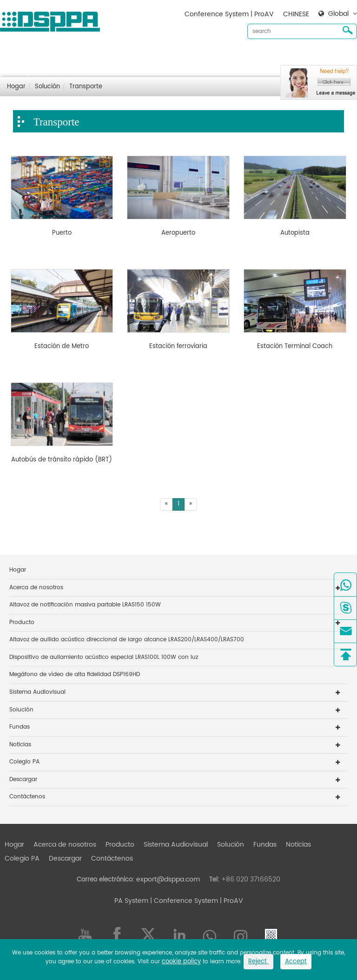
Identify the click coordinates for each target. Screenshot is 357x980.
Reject (258, 962)
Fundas (265, 56)
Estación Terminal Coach (295, 347)
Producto (120, 56)
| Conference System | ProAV (196, 901)
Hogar (14, 56)
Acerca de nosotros (65, 56)
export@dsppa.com (168, 879)
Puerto (62, 233)
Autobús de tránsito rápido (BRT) (62, 460)
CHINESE (296, 14)
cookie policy (181, 962)
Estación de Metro (62, 347)
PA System (131, 901)
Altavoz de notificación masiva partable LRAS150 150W (85, 605)
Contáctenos (68, 71)
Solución (231, 56)
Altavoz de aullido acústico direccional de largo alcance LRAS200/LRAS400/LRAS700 (127, 640)
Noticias (298, 56)
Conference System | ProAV (229, 14)
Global (338, 14)
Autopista (295, 233)
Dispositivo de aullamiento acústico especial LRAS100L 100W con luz (104, 657)
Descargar (21, 71)
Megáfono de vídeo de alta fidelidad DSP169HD (75, 674)
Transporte (86, 87)
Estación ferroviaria (178, 347)
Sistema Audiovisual (176, 56)
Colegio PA (24, 762)
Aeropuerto (178, 233)
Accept (296, 962)
